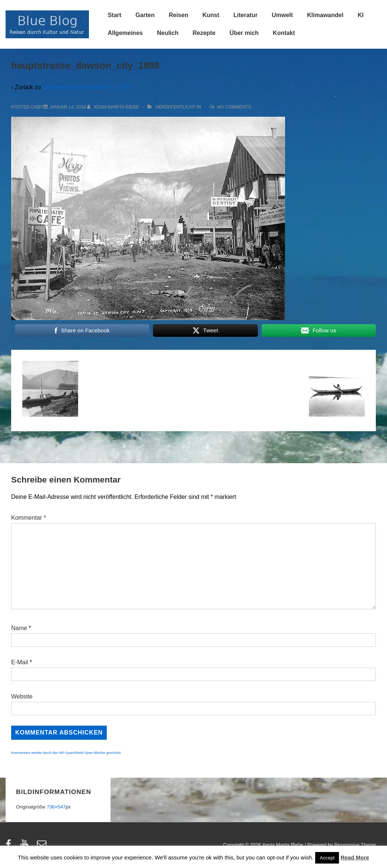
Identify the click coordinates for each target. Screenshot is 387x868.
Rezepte (204, 33)
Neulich (168, 33)
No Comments (234, 107)
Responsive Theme (355, 845)
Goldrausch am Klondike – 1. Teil (86, 87)
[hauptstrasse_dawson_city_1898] (68, 107)
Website (22, 696)
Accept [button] (327, 858)
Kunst (211, 15)
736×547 (56, 807)
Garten (145, 15)
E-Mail (20, 662)
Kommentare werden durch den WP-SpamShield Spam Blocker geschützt (66, 753)
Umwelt (282, 15)
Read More (355, 857)
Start (114, 15)
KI (361, 15)
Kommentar (28, 518)
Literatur (245, 15)
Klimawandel (325, 15)
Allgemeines (125, 33)
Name (19, 628)
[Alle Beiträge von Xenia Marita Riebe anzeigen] (114, 107)
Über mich (244, 33)
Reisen (178, 15)
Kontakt (284, 33)
